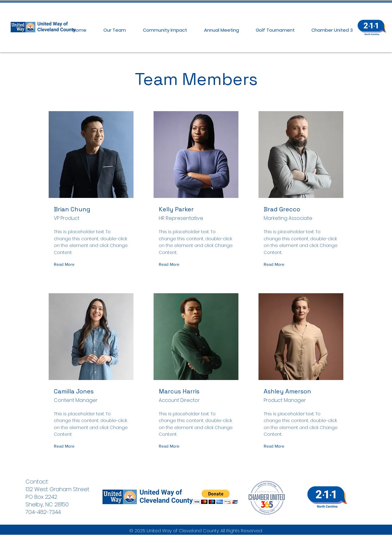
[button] (216, 497)
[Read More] (66, 264)
